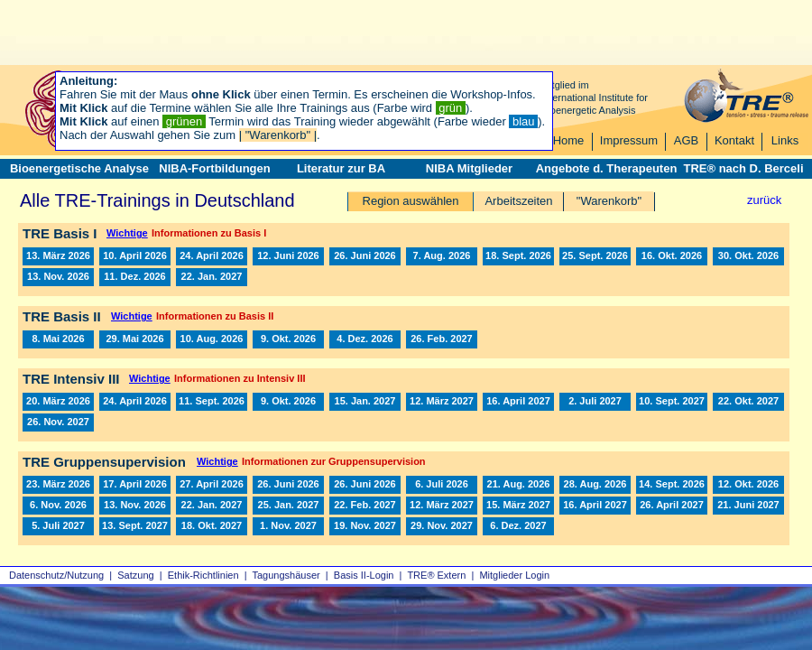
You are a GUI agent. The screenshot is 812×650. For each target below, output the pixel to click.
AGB (686, 140)
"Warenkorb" (609, 201)
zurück (764, 200)
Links (785, 140)
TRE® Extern (436, 575)
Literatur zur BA (341, 168)
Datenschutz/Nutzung (56, 575)
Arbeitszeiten (518, 201)
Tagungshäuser (286, 575)
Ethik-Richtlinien (203, 575)
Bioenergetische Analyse (79, 168)
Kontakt (734, 140)
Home (569, 140)
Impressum (629, 140)
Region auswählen (411, 201)
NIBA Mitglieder (469, 168)
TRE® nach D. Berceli (743, 168)
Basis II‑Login (364, 575)
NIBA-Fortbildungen (214, 168)
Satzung (135, 575)
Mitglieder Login (514, 575)
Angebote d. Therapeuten (607, 168)
